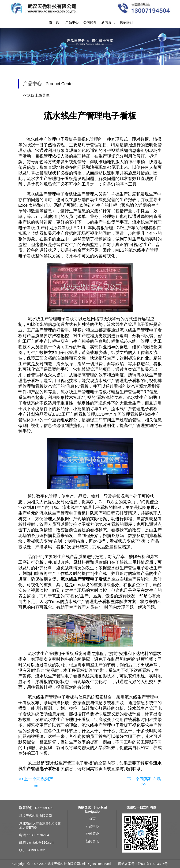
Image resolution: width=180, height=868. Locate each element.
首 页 (54, 22)
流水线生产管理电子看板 (69, 763)
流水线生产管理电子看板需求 (8, 830)
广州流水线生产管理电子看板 (171, 827)
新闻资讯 (108, 22)
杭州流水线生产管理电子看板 (171, 833)
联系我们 (126, 22)
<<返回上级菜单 (36, 95)
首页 (92, 819)
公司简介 (90, 22)
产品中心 (72, 22)
